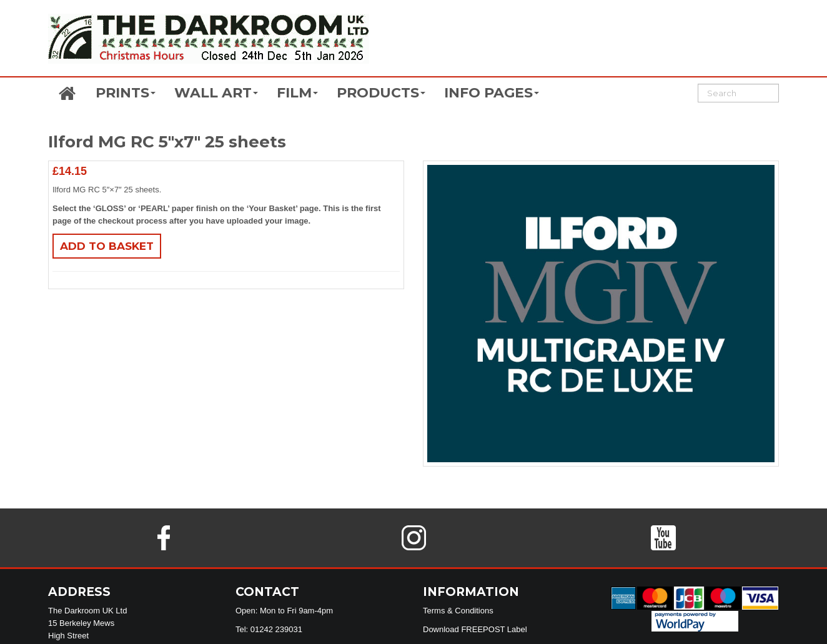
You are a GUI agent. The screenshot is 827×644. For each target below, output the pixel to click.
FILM (297, 93)
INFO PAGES (492, 93)
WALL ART (216, 93)
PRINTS (126, 93)
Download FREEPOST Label (475, 629)
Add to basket (107, 246)
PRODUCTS (381, 93)
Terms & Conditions (458, 611)
